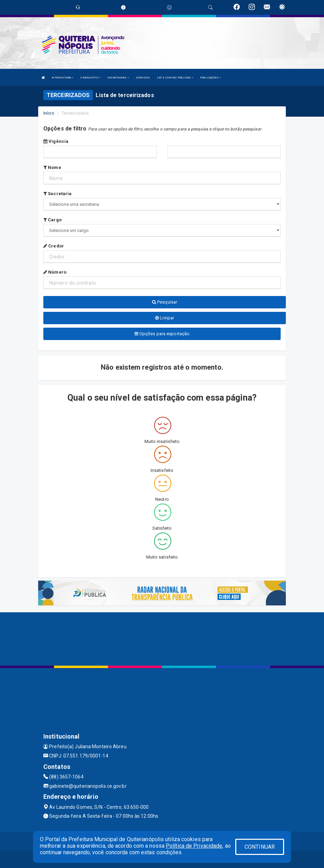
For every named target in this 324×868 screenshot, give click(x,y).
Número (55, 272)
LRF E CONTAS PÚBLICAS (175, 78)
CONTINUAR (260, 847)
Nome (52, 167)
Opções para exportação (162, 334)
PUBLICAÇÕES (211, 78)
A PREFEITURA (63, 78)
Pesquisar (165, 302)
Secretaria (57, 194)
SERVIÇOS (143, 78)
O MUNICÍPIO (90, 78)
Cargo (52, 220)
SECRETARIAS (118, 78)
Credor (54, 246)
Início (49, 113)
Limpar (165, 318)
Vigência (56, 141)
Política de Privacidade (194, 846)
